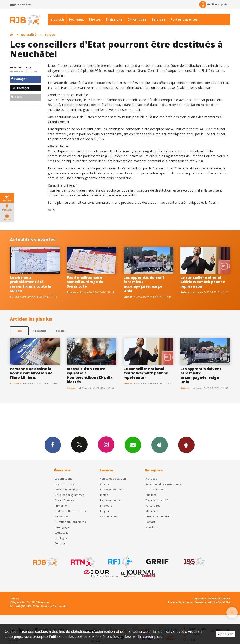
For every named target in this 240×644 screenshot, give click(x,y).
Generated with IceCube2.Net (213, 602)
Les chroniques (64, 484)
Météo (104, 495)
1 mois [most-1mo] (60, 331)
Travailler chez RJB (157, 500)
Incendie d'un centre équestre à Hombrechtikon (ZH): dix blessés (90, 375)
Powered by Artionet (180, 602)
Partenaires (153, 506)
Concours (61, 543)
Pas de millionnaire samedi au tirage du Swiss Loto (85, 282)
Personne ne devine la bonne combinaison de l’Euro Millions (31, 373)
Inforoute (106, 506)
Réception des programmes (163, 484)
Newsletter (152, 527)
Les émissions (63, 479)
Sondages (61, 538)
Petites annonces (111, 500)
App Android (186, 445)
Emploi (104, 511)
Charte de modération (160, 516)
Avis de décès (109, 516)
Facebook (53, 445)
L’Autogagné (62, 527)
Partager (19, 79)
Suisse (50, 35)
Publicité (151, 495)
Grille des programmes (69, 495)
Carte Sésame (154, 489)
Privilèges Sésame (111, 489)
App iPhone (160, 445)
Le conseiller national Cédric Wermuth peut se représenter (203, 282)
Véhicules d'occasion (113, 479)
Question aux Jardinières (70, 522)
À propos (151, 479)
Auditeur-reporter (214, 4)
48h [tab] (19, 331)
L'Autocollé (62, 533)
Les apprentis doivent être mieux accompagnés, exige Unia (144, 284)
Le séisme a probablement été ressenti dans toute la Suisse (30, 284)
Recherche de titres (67, 489)
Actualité (29, 35)
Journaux (76, 19)
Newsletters (133, 445)
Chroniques (137, 19)
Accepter (226, 634)
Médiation (152, 511)
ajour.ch (57, 19)
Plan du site (60, 606)
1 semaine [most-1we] (40, 331)
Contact (150, 522)
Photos (95, 19)
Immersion (62, 506)
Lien (16, 97)
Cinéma (105, 484)
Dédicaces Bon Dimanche (71, 511)
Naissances (61, 516)
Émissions (114, 19)
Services (158, 19)
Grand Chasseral (65, 500)
